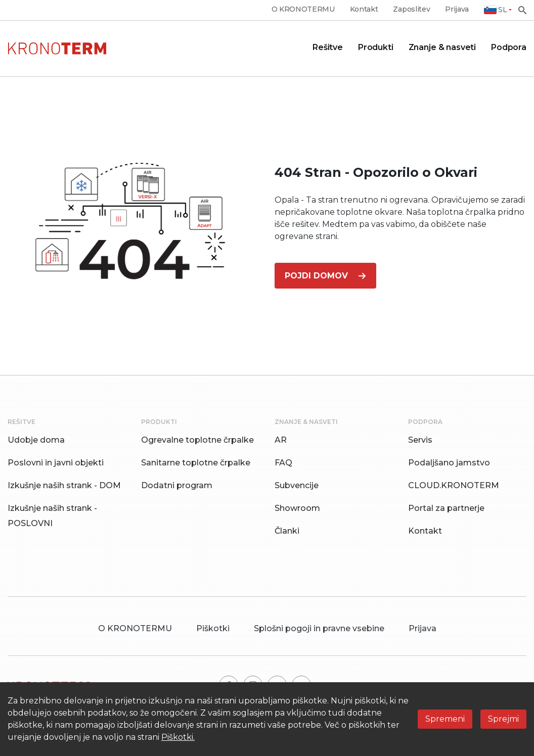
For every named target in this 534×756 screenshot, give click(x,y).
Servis (420, 440)
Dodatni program (177, 485)
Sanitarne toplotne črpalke (196, 463)
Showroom (297, 508)
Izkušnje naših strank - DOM (64, 485)
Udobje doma (36, 440)
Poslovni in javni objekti (56, 463)
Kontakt (364, 9)
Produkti (376, 47)
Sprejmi (503, 719)
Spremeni (445, 719)
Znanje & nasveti (442, 47)
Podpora (509, 47)
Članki (287, 531)
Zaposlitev (411, 9)
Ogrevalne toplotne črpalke (197, 440)
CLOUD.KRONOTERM (454, 485)
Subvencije (297, 485)
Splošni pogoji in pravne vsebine (319, 628)
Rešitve (328, 47)
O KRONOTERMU (303, 9)
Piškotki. (178, 737)
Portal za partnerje (446, 508)
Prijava (457, 9)
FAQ (283, 463)
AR (281, 440)
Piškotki (213, 628)
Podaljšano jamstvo (449, 463)
